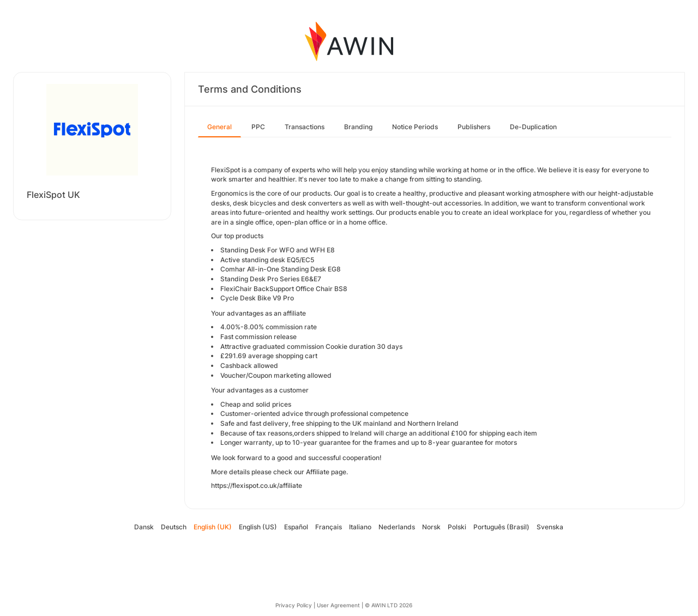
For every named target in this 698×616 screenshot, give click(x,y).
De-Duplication (533, 127)
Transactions (305, 127)
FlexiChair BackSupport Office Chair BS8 (284, 289)
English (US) (258, 527)
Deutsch (174, 527)
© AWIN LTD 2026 (389, 605)
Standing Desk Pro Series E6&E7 (271, 279)
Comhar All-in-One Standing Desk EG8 (281, 269)
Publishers (474, 127)
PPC (258, 127)
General (219, 127)
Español (296, 527)
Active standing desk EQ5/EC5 (267, 260)
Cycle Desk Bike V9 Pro (257, 298)
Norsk (431, 527)
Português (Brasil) (501, 527)
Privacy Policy (294, 605)
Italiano (360, 527)
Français (329, 527)
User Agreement (338, 605)
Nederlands (397, 527)
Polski (457, 527)
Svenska (550, 527)
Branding (358, 127)
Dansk (144, 527)
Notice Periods (415, 127)
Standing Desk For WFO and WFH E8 (278, 250)
